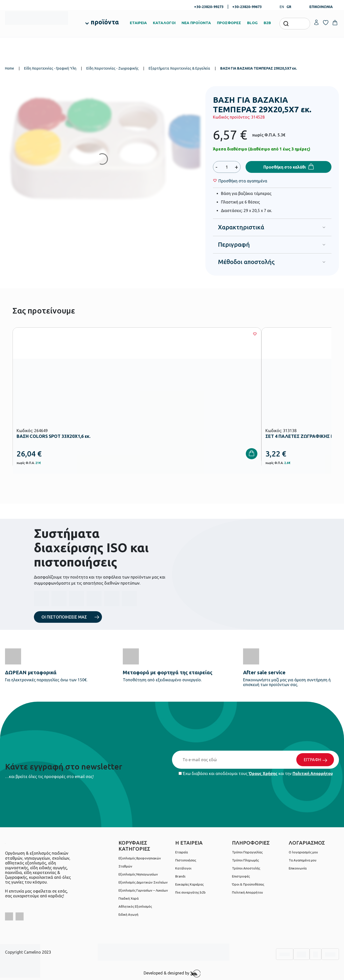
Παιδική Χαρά (129, 898)
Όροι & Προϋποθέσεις (248, 884)
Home (10, 68)
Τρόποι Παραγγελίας (247, 852)
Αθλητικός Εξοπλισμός (135, 906)
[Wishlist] (243, 181)
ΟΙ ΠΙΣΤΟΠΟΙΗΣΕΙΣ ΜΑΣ (64, 617)
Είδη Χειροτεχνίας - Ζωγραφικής (112, 68)
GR (289, 7)
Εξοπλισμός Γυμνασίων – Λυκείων (143, 890)
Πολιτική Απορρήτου (313, 773)
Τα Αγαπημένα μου (303, 860)
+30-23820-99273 (209, 7)
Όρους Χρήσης (263, 773)
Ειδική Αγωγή (128, 914)
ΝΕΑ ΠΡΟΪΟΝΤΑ (196, 23)
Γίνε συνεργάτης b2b (190, 892)
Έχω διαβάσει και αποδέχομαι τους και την (256, 773)
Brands (180, 876)
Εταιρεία (182, 852)
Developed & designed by (172, 973)
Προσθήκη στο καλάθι (285, 167)
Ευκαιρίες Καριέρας (189, 884)
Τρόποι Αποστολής (246, 868)
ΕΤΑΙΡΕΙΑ (138, 23)
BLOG (252, 23)
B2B (267, 23)
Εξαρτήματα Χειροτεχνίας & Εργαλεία (179, 68)
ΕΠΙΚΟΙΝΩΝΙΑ (321, 7)
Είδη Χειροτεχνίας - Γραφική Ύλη (50, 68)
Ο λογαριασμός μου (303, 852)
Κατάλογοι (183, 868)
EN (282, 7)
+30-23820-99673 (247, 7)
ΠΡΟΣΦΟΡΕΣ (229, 23)
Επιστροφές (241, 876)
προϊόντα (105, 22)
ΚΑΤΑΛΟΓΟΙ (164, 23)
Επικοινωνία (298, 868)
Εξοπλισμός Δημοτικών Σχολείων (143, 882)
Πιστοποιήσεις (186, 860)
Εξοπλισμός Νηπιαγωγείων (138, 874)
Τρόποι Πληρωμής (245, 860)
